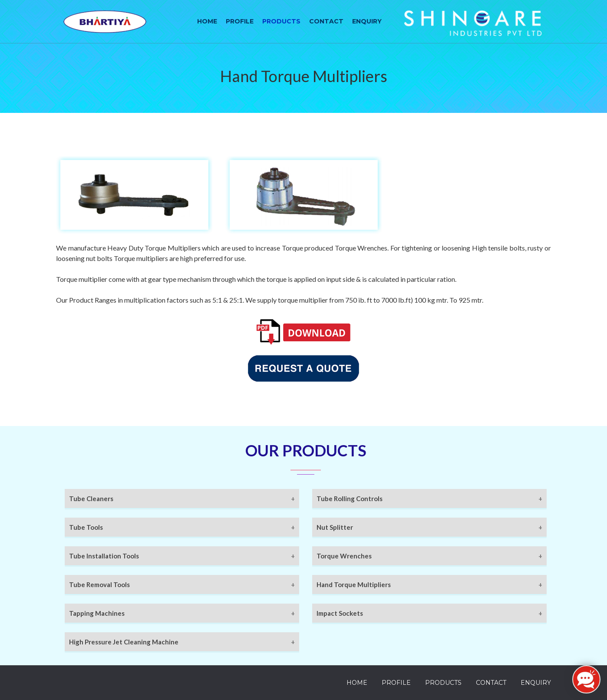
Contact (326, 21)
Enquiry (367, 21)
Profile (240, 21)
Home (207, 21)
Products (281, 21)
